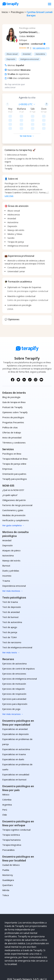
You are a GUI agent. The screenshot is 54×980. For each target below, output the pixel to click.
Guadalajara (8, 863)
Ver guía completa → (13, 509)
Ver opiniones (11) (41, 48)
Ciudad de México (11, 848)
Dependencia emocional (14, 569)
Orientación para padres (14, 457)
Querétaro (8, 868)
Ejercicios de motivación (14, 667)
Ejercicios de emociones (14, 657)
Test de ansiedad (11, 595)
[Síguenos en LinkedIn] (24, 363)
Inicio (5, 12)
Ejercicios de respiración (14, 677)
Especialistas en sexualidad (16, 758)
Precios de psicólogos (13, 401)
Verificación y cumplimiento (16, 504)
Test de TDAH (10, 621)
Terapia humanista (11, 823)
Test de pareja (10, 615)
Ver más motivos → (13, 574)
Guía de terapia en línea (14, 385)
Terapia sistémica (11, 818)
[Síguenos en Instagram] (36, 363)
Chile (5, 798)
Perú (5, 793)
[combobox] (12, 104)
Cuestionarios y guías (13, 493)
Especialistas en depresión (16, 717)
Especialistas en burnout (14, 763)
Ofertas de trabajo (12, 416)
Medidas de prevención (14, 499)
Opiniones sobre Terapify (15, 396)
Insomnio (7, 559)
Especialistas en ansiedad (15, 712)
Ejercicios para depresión (15, 687)
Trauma (6, 564)
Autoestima (8, 539)
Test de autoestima (12, 605)
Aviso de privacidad (12, 421)
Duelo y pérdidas (11, 554)
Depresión (7, 529)
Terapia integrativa (12, 828)
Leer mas (9, 179)
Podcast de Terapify (12, 390)
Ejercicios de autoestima (14, 647)
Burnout (6, 549)
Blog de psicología (11, 380)
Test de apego (10, 610)
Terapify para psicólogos (15, 462)
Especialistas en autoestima (16, 732)
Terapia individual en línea (15, 442)
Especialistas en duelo (13, 743)
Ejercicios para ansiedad (14, 682)
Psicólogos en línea (12, 437)
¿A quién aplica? (10, 478)
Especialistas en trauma (14, 738)
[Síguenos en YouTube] (41, 363)
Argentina (7, 788)
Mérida (6, 873)
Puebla (6, 853)
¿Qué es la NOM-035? (13, 473)
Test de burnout (10, 600)
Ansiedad (7, 524)
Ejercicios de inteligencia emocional (20, 662)
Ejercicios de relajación (14, 672)
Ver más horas (27, 119)
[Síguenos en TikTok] (30, 363)
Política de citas (10, 411)
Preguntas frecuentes (13, 406)
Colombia (7, 783)
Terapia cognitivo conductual (16, 813)
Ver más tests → (11, 636)
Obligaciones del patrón (14, 483)
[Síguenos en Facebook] (13, 363)
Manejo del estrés (11, 544)
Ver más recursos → (13, 697)
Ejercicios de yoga (11, 692)
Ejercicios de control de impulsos (19, 652)
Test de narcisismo (12, 626)
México (6, 778)
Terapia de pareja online (14, 447)
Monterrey (8, 858)
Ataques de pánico (11, 534)
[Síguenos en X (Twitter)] (18, 363)
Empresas (7, 452)
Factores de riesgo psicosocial (17, 488)
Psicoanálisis (8, 833)
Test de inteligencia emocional (17, 631)
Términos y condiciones (14, 426)
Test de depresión (12, 590)
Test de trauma (10, 585)
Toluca (6, 878)
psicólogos (17, 12)
